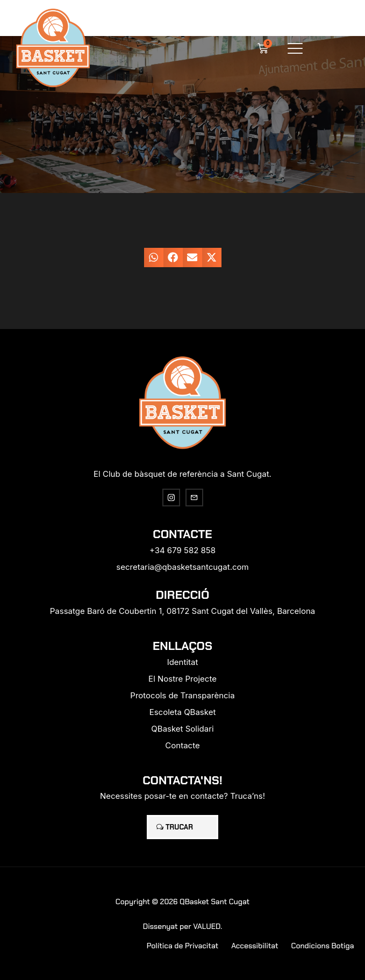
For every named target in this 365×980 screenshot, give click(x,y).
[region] (140, 896)
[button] (295, 48)
